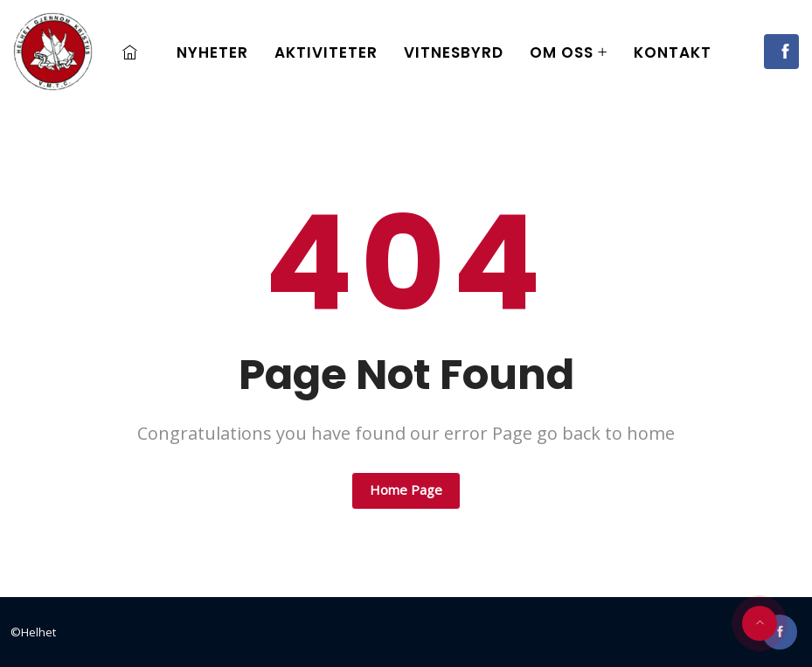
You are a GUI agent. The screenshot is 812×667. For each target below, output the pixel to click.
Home (135, 52)
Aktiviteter (326, 52)
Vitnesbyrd (454, 52)
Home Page (406, 490)
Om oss (562, 52)
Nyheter (212, 52)
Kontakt (673, 52)
